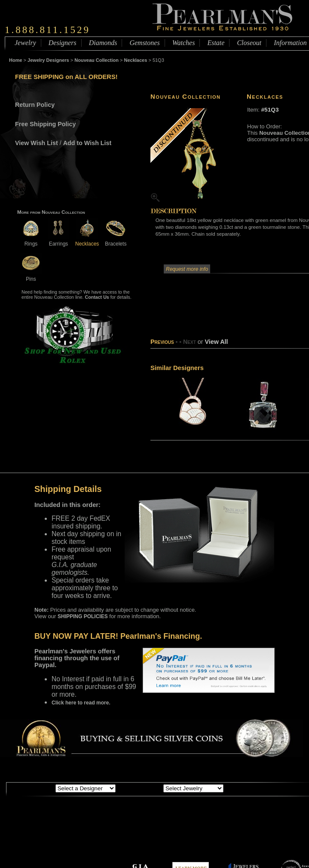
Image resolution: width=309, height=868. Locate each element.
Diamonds (103, 43)
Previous (162, 342)
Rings (31, 241)
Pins (31, 276)
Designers (63, 43)
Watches (184, 43)
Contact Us (97, 297)
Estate (216, 43)
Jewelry (25, 43)
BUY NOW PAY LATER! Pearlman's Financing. (118, 636)
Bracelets (116, 241)
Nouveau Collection (96, 60)
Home (16, 60)
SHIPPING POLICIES (83, 616)
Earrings (58, 241)
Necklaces (136, 60)
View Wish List (37, 143)
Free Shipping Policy (45, 124)
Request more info (187, 269)
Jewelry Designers (48, 60)
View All (216, 342)
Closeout (249, 43)
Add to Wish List (87, 143)
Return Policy (35, 105)
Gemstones (144, 43)
